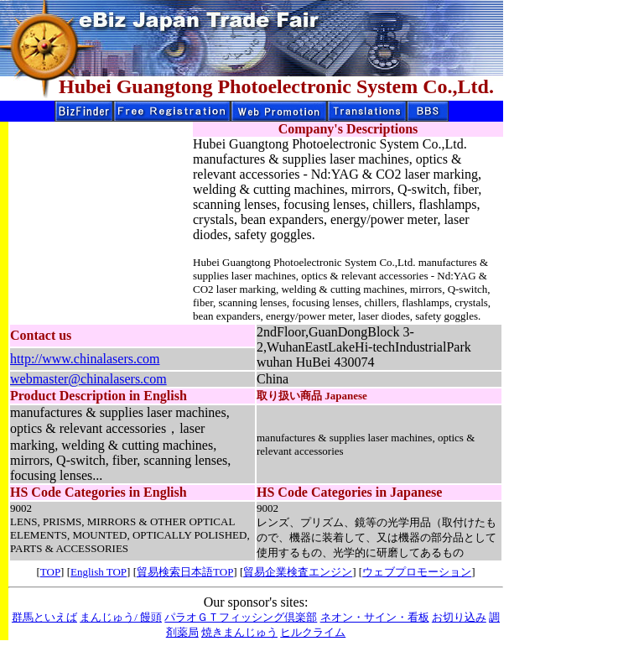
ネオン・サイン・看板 (375, 617)
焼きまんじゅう (239, 632)
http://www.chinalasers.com (85, 359)
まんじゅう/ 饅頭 (121, 617)
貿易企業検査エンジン (298, 572)
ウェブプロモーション (417, 572)
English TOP (99, 572)
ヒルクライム (313, 632)
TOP (50, 572)
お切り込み (459, 617)
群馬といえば (44, 617)
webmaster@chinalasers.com (88, 379)
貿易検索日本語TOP (185, 572)
